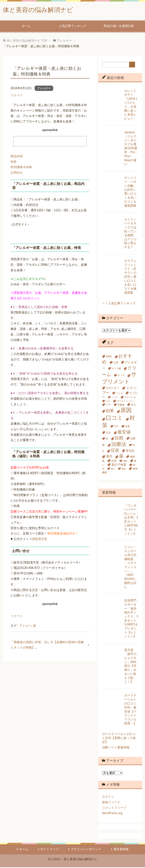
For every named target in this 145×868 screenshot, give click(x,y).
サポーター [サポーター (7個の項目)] (113, 389)
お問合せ (17, 173)
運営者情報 (121, 850)
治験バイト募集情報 (116, 748)
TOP (27, 41)
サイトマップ (49, 850)
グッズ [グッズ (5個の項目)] (121, 376)
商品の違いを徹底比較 (119, 27)
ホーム (26, 27)
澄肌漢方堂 (40, 540)
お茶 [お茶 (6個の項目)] (116, 363)
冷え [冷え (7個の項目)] (134, 405)
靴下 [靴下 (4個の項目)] (113, 470)
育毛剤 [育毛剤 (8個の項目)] (130, 451)
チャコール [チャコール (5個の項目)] (130, 398)
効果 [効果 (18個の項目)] (110, 411)
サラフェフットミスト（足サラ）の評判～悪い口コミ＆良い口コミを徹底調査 (130, 277)
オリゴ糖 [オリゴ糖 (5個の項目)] (116, 369)
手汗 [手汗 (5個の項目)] (116, 427)
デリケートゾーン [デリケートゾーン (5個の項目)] (126, 402)
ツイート (17, 96)
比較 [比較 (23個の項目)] (119, 439)
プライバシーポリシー (86, 850)
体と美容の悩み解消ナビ (41, 10)
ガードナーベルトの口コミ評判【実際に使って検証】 (119, 739)
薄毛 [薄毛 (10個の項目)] (109, 457)
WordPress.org (112, 814)
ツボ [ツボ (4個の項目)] (108, 402)
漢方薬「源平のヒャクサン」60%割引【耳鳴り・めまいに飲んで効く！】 (130, 667)
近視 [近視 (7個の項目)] (114, 462)
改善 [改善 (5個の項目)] (127, 427)
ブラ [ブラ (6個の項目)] (108, 405)
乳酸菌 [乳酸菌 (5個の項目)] (121, 406)
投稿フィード (111, 803)
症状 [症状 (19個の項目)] (115, 451)
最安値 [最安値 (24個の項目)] (124, 433)
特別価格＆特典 (21, 168)
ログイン (108, 797)
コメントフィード (114, 808)
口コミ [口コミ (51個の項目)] (114, 419)
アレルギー (44, 89)
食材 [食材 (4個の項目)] (124, 470)
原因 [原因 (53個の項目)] (126, 411)
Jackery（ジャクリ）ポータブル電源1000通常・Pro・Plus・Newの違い (131, 149)
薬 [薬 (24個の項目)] (121, 457)
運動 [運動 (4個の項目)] (125, 462)
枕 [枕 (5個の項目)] (107, 439)
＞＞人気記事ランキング (119, 304)
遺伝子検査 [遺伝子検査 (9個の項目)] (119, 465)
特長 (14, 162)
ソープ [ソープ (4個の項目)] (115, 398)
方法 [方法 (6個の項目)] (108, 433)
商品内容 (17, 157)
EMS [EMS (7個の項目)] (109, 357)
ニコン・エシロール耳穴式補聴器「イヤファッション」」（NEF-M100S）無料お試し (131, 568)
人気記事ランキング (73, 27)
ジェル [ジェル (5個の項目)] (119, 394)
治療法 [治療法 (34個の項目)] (119, 445)
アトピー (25, 626)
